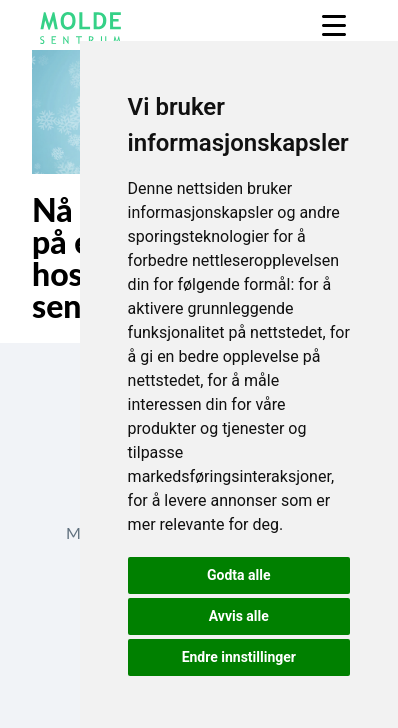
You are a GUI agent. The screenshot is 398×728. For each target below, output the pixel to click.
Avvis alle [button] (239, 616)
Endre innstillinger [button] (239, 657)
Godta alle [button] (239, 575)
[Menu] (334, 25)
